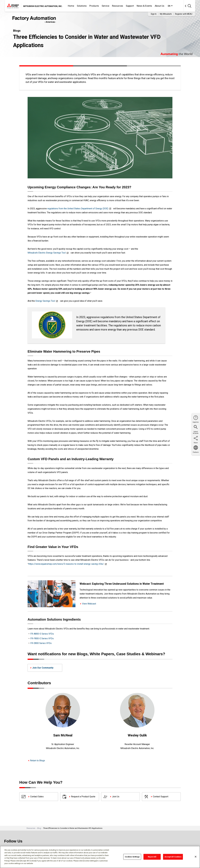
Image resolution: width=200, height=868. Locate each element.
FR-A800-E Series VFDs (42, 634)
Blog (39, 828)
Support (130, 6)
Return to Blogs (38, 761)
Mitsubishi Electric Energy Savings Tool (47, 253)
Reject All (152, 857)
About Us (160, 6)
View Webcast (89, 604)
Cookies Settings (132, 857)
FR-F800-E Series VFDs (42, 638)
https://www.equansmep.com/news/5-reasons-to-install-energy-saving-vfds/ (66, 564)
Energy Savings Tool (45, 301)
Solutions (82, 6)
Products (94, 6)
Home (71, 6)
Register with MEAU (184, 14)
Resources (118, 6)
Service (105, 6)
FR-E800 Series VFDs (41, 643)
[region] (100, 857)
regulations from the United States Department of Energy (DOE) (78, 209)
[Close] (196, 857)
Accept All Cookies (173, 857)
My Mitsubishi (166, 14)
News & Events (144, 6)
